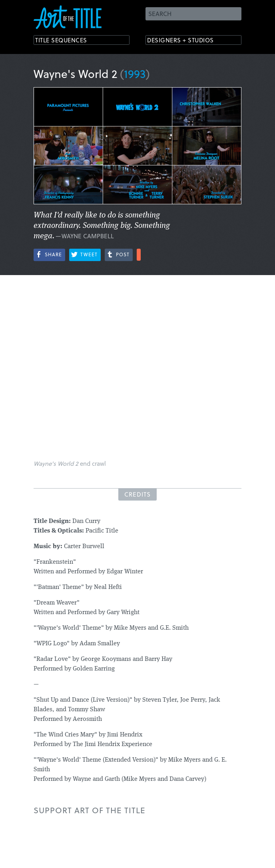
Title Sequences (67, 41)
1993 (135, 73)
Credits (137, 494)
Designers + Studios (188, 41)
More (139, 255)
